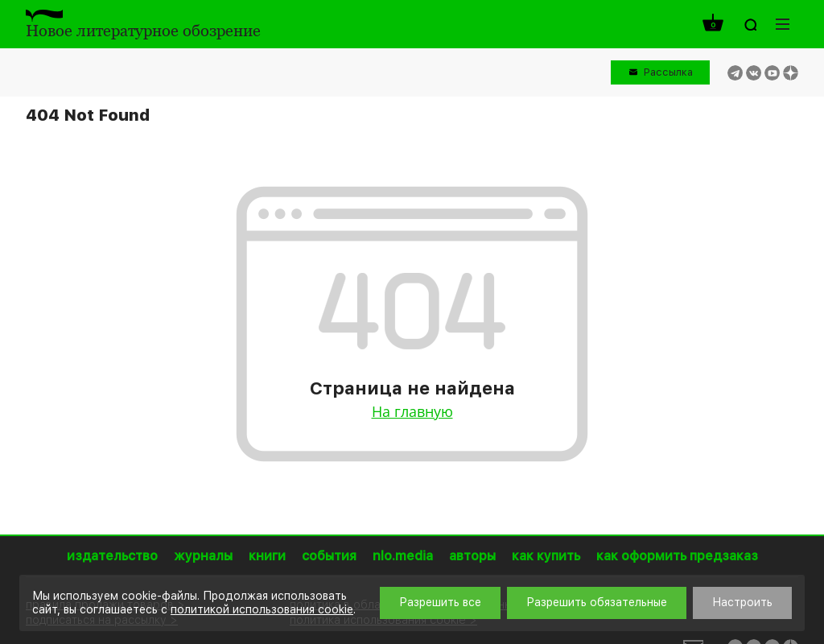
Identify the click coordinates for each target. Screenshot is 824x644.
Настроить (742, 602)
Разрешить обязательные (597, 602)
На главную (412, 411)
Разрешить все (440, 602)
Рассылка (668, 72)
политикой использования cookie (262, 609)
